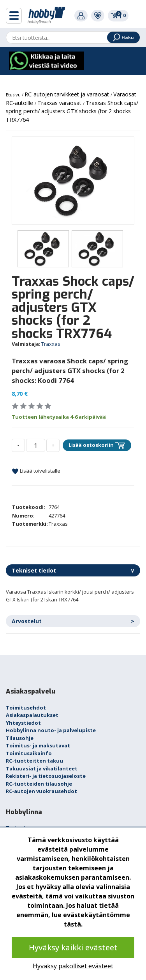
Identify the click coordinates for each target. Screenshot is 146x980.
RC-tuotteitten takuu (34, 761)
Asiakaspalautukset (32, 715)
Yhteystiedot (23, 723)
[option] (73, 181)
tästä (72, 924)
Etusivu (14, 95)
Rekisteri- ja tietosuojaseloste (46, 776)
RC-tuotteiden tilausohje (39, 784)
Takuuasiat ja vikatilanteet (42, 768)
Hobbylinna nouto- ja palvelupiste (51, 730)
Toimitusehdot (26, 708)
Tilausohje (20, 738)
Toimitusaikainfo (29, 753)
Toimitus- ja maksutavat (38, 745)
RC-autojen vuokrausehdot (41, 791)
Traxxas (51, 344)
